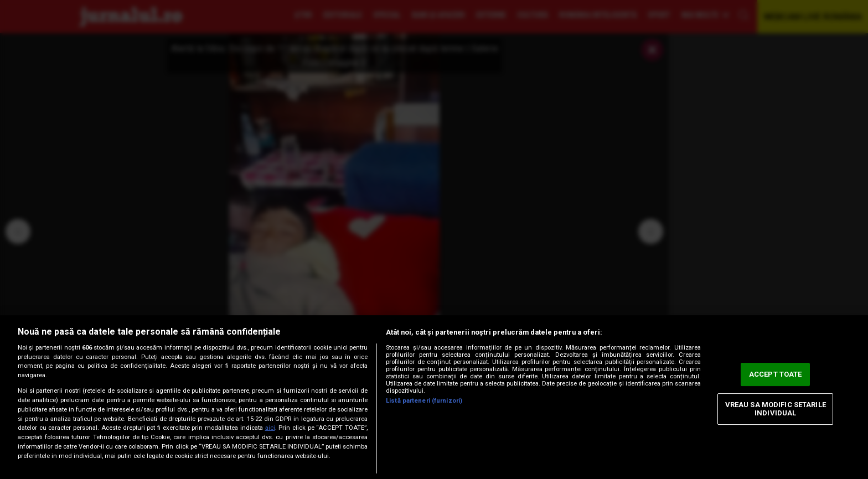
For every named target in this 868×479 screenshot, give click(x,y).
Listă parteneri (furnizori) (424, 401)
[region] (434, 397)
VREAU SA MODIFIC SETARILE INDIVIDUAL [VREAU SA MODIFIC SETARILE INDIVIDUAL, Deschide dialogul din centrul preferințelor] (776, 409)
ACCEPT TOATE (776, 374)
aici (270, 428)
